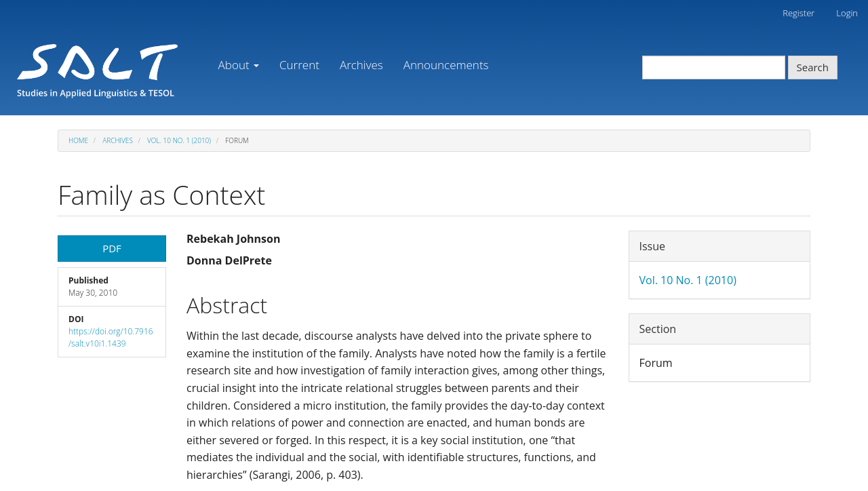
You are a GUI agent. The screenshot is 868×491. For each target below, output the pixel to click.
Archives (361, 65)
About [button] (239, 65)
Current (299, 65)
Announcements (446, 65)
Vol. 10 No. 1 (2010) (179, 140)
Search (813, 67)
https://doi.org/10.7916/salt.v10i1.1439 (111, 337)
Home (78, 140)
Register (798, 13)
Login (847, 13)
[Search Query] (714, 67)
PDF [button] (112, 248)
